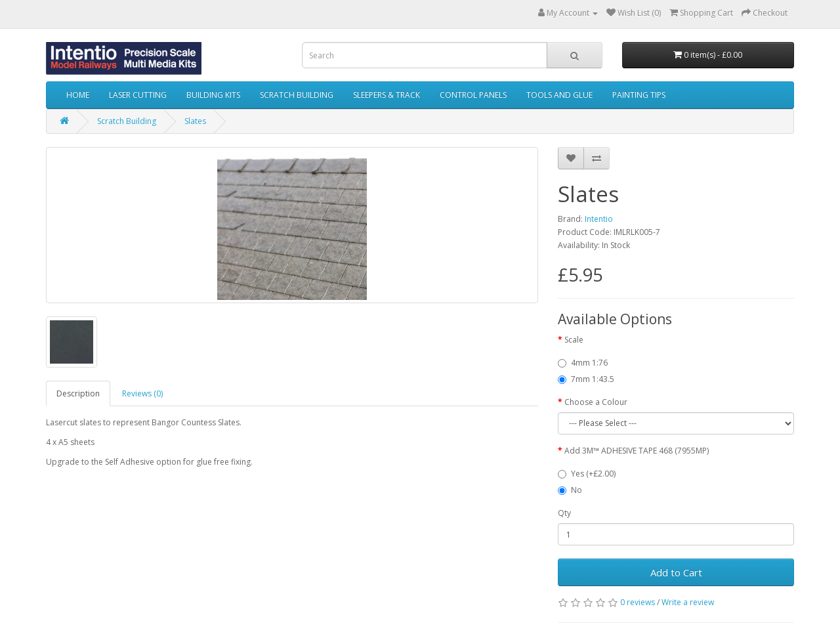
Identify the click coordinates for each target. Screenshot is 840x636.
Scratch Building (297, 95)
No (570, 490)
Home (78, 95)
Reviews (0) (142, 393)
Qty (564, 513)
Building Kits (213, 95)
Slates (195, 121)
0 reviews (638, 602)
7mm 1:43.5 (586, 379)
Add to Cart (676, 572)
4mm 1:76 (583, 363)
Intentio (599, 219)
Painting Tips (639, 95)
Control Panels (473, 95)
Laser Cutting (138, 95)
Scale (574, 340)
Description (78, 393)
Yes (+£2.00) (587, 474)
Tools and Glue (559, 95)
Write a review (688, 602)
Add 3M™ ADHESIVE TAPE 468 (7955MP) (637, 451)
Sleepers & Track (387, 95)
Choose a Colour (596, 402)
